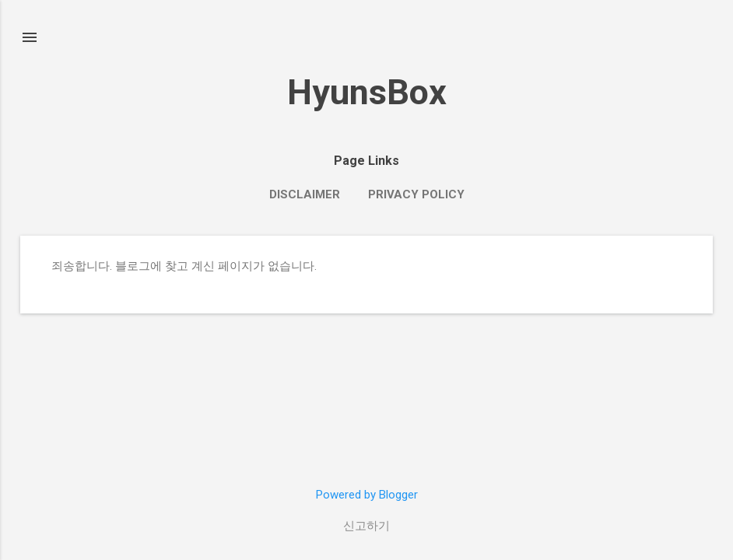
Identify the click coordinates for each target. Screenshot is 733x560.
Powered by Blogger (367, 495)
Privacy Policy (416, 194)
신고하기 (366, 526)
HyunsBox (367, 92)
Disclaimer (305, 194)
